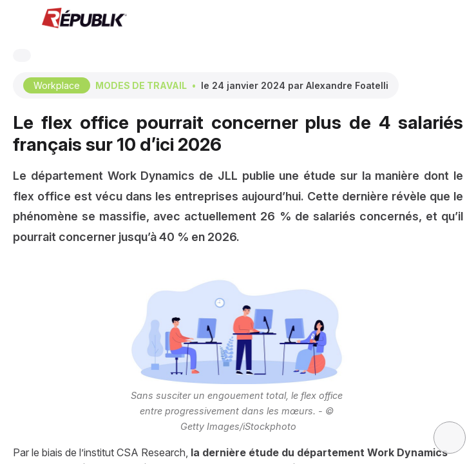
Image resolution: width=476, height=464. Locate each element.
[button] (19, 19)
